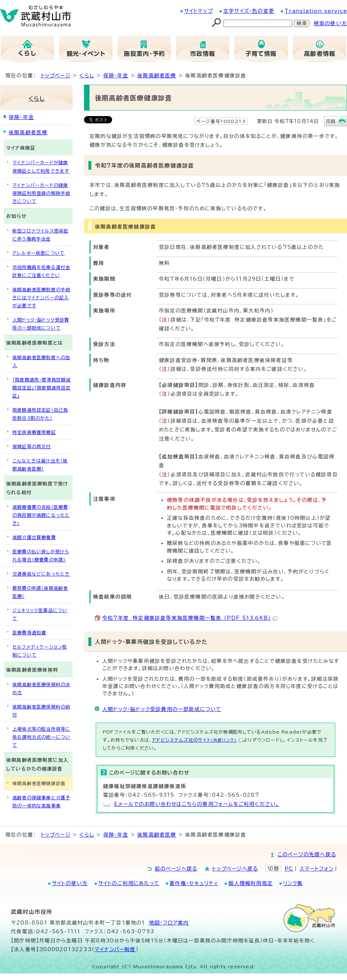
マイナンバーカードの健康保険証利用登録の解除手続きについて (41, 193)
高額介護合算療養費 (34, 537)
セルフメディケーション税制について (40, 651)
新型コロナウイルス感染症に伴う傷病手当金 (40, 235)
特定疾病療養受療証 (34, 432)
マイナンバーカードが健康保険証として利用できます (41, 166)
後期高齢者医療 (157, 76)
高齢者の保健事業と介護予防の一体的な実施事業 (41, 802)
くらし (87, 76)
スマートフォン (317, 869)
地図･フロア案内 (169, 923)
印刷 (331, 121)
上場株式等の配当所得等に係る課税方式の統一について (41, 737)
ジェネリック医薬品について (40, 614)
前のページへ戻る (176, 869)
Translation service (316, 11)
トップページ (56, 76)
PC (289, 869)
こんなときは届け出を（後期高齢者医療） (40, 465)
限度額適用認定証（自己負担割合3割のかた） (40, 414)
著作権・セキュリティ (194, 883)
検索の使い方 (330, 23)
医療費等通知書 (29, 633)
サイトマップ (199, 11)
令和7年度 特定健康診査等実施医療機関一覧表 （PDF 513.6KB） (190, 618)
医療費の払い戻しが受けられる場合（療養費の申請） (41, 556)
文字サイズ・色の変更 (249, 11)
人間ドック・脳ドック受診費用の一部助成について (162, 709)
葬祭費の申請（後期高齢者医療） (40, 592)
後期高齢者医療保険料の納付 (41, 711)
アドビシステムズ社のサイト (197, 740)
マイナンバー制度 (115, 949)
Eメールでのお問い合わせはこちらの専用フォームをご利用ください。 (197, 804)
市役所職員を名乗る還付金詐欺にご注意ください (41, 271)
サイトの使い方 (70, 883)
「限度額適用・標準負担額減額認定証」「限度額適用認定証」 (42, 388)
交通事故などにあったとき (41, 574)
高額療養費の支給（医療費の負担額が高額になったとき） (41, 515)
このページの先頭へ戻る (307, 854)
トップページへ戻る (235, 869)
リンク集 (293, 883)
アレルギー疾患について (39, 253)
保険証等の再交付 (32, 446)
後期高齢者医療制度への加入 (41, 361)
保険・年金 (116, 76)
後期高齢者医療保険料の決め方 (41, 688)
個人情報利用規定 (251, 883)
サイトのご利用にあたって (129, 883)
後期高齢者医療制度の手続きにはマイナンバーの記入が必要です (41, 297)
